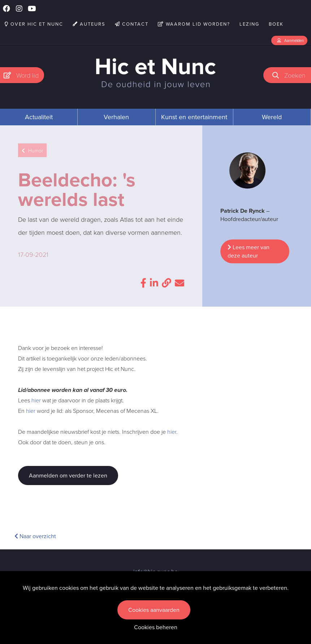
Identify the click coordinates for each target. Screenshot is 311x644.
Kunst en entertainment (194, 117)
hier (36, 400)
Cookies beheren (156, 627)
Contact (132, 24)
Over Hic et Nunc (34, 24)
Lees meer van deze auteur (249, 251)
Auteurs (89, 24)
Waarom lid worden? (194, 24)
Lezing (249, 24)
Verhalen (116, 117)
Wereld (272, 117)
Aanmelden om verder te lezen (68, 476)
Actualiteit (39, 117)
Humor (32, 150)
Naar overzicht (35, 536)
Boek (276, 24)
